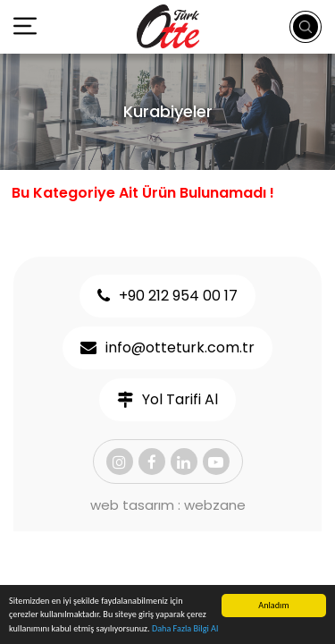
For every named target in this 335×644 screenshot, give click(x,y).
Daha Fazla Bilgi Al (185, 629)
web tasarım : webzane (168, 505)
